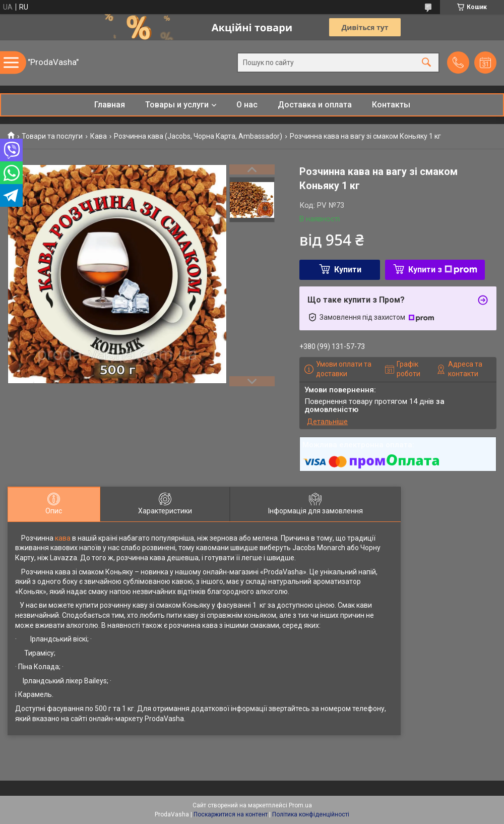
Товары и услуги (177, 105)
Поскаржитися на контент (231, 814)
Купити (348, 270)
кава (63, 538)
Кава (99, 136)
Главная (110, 105)
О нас (247, 105)
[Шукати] (426, 63)
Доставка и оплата (315, 105)
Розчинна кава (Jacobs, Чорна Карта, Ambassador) (198, 136)
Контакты (391, 105)
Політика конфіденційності (311, 814)
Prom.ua (300, 805)
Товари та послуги (52, 136)
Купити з (443, 270)
